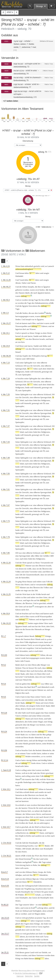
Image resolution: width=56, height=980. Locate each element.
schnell (50, 911)
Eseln (33, 763)
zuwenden (20, 940)
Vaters (43, 697)
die (36, 287)
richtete (51, 763)
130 (25, 366)
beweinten (33, 306)
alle (21, 313)
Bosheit (39, 750)
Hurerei (43, 943)
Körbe (29, 836)
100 (52, 846)
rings (26, 590)
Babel (26, 958)
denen (21, 569)
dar (39, 378)
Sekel (32, 359)
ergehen (46, 927)
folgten (18, 693)
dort (42, 323)
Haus (22, 687)
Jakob (27, 293)
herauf (18, 336)
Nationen (40, 955)
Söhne (25, 287)
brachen (25, 614)
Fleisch (26, 680)
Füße (26, 642)
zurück (49, 756)
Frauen (27, 661)
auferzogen (44, 823)
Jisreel (42, 795)
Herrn (39, 814)
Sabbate (19, 862)
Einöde (45, 952)
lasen (46, 642)
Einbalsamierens (42, 303)
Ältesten (36, 339)
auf (53, 597)
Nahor (24, 283)
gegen (38, 713)
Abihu (45, 336)
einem (46, 703)
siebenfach (29, 266)
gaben (24, 684)
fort (27, 610)
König (50, 722)
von (37, 597)
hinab (25, 626)
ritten (38, 763)
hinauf (18, 352)
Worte (18, 585)
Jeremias (28, 859)
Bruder (22, 728)
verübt (34, 753)
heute (33, 713)
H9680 (6, 91)
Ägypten (47, 287)
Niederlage (27, 782)
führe (48, 572)
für (43, 892)
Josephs (31, 287)
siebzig (26, 296)
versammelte (41, 585)
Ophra (18, 700)
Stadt (31, 823)
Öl (16, 375)
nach (27, 693)
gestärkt (32, 744)
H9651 (6, 85)
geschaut (50, 773)
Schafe (28, 849)
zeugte (46, 273)
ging (20, 582)
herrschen (39, 671)
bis (34, 859)
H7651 (6, 41)
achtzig (40, 908)
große (20, 782)
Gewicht (37, 366)
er (51, 725)
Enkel (50, 760)
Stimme (24, 811)
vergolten (30, 648)
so (16, 303)
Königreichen (28, 946)
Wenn (18, 266)
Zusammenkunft (33, 575)
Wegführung (29, 889)
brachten (45, 648)
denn (52, 300)
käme (34, 735)
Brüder (41, 700)
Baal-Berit (31, 687)
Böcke (49, 895)
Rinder (47, 846)
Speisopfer (26, 375)
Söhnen (51, 732)
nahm (33, 597)
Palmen (44, 326)
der (50, 597)
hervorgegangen (22, 316)
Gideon (22, 655)
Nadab (36, 336)
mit (17, 578)
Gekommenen (44, 886)
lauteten (25, 801)
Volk (48, 582)
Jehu (21, 792)
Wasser (33, 329)
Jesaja (41, 872)
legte (29, 600)
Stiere (39, 892)
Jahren (28, 927)
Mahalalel (19, 276)
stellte (18, 590)
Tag (44, 918)
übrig (18, 709)
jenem (40, 918)
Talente (18, 359)
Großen (22, 823)
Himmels (38, 629)
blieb (53, 706)
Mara (37, 614)
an (16, 342)
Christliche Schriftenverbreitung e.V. (26, 973)
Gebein (49, 677)
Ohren (34, 665)
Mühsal (26, 911)
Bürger (44, 665)
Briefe (32, 792)
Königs (40, 830)
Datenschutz (29, 976)
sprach (24, 333)
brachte (21, 378)
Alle (47, 290)
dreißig (44, 760)
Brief (48, 805)
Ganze (35, 898)
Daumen (27, 639)
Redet (18, 665)
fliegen (37, 914)
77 (30, 895)
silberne (44, 363)
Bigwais (36, 879)
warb (52, 687)
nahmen (19, 830)
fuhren (18, 610)
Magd (40, 722)
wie (37, 645)
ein (35, 674)
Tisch (30, 645)
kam (29, 594)
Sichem (18, 668)
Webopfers (36, 356)
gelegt (49, 735)
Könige (48, 636)
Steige (38, 333)
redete (39, 582)
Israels (42, 339)
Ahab (21, 789)
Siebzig (40, 636)
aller (39, 665)
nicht (23, 610)
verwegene (32, 690)
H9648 (6, 64)
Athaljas (19, 875)
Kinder (18, 889)
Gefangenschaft (31, 886)
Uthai (42, 879)
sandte (41, 792)
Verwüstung (20, 865)
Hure (38, 930)
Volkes (18, 572)
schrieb (26, 792)
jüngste (32, 706)
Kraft (33, 908)
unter (18, 645)
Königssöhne (24, 820)
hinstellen (25, 578)
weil (48, 725)
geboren (19, 290)
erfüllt (47, 300)
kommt (48, 814)
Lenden (41, 313)
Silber (37, 556)
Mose (32, 333)
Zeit (32, 817)
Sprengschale (21, 369)
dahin (43, 914)
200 (24, 849)
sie (38, 569)
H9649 (6, 71)
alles (33, 556)
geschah (42, 603)
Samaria (49, 789)
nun (33, 626)
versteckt (39, 709)
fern (23, 342)
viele (22, 661)
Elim (34, 323)
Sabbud (51, 879)
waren (38, 316)
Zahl (24, 843)
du (23, 336)
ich (41, 677)
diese (37, 849)
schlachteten (21, 833)
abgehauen (33, 642)
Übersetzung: (28, 141)
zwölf (52, 323)
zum (44, 582)
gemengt (45, 372)
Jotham (22, 706)
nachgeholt (27, 862)
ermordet (46, 716)
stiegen (48, 349)
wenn (26, 908)
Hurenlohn (20, 943)
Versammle (45, 563)
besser (32, 668)
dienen (32, 958)
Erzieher (35, 798)
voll (31, 372)
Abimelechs (47, 750)
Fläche (50, 946)
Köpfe (46, 811)
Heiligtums (20, 372)
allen (21, 946)
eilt (17, 914)
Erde (39, 946)
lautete (24, 808)
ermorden (19, 747)
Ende (46, 924)
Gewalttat (28, 732)
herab (44, 594)
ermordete (29, 700)
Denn (18, 934)
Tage (36, 300)
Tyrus (18, 921)
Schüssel (19, 366)
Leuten (38, 770)
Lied (27, 930)
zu (28, 333)
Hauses (22, 293)
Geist (45, 597)
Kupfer (25, 356)
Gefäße (46, 556)
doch (22, 665)
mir (37, 817)
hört (29, 811)
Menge (47, 629)
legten (51, 833)
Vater (28, 753)
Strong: (28, 186)
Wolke (38, 594)
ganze (27, 952)
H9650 (6, 78)
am (28, 329)
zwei (37, 290)
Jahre (37, 273)
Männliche (43, 875)
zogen (36, 623)
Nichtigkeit (37, 911)
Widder (18, 849)
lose (22, 690)
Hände (38, 639)
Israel (18, 766)
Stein (51, 703)
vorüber (24, 914)
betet (51, 339)
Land (41, 859)
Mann (39, 674)
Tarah (22, 280)
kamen (47, 293)
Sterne (28, 629)
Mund (21, 859)
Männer (29, 566)
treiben (49, 943)
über (25, 725)
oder (28, 674)
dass (34, 569)
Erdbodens (23, 949)
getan (44, 645)
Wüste (18, 955)
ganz (46, 892)
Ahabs (49, 798)
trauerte (28, 779)
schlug (24, 770)
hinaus (30, 582)
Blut (44, 735)
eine (39, 363)
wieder (38, 940)
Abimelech (45, 687)
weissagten (39, 607)
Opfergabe (28, 363)
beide (27, 372)
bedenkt (31, 677)
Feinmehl (37, 372)
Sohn (38, 706)
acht (22, 766)
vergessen (39, 921)
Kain (22, 266)
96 (16, 895)
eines (32, 924)
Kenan (22, 273)
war (33, 319)
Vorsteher (34, 572)
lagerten (19, 329)
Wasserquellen (21, 326)
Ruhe (35, 865)
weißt (29, 569)
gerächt (37, 266)
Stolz (17, 911)
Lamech (51, 266)
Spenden (37, 976)
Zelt (21, 575)
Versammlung (21, 846)
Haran (33, 283)
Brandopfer (34, 843)
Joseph (28, 319)
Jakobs (49, 313)
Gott (52, 626)
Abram (18, 283)
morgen (19, 817)
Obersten (31, 795)
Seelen (42, 290)
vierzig (31, 300)
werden (24, 955)
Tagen (27, 924)
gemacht (19, 632)
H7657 (10, 12)
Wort (37, 856)
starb (37, 651)
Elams (35, 872)
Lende (23, 658)
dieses (22, 952)
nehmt (37, 811)
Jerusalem (24, 651)
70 (32, 273)
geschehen (30, 918)
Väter (46, 623)
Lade (35, 773)
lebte (27, 273)
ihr (17, 713)
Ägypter (25, 306)
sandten (38, 836)
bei (52, 820)
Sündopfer (24, 898)
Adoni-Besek (29, 636)
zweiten (34, 805)
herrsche (19, 677)
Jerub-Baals (20, 674)
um (30, 590)
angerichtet (50, 782)
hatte (28, 655)
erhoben (25, 716)
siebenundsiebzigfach (28, 269)
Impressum (20, 976)
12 (35, 892)
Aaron (30, 336)
